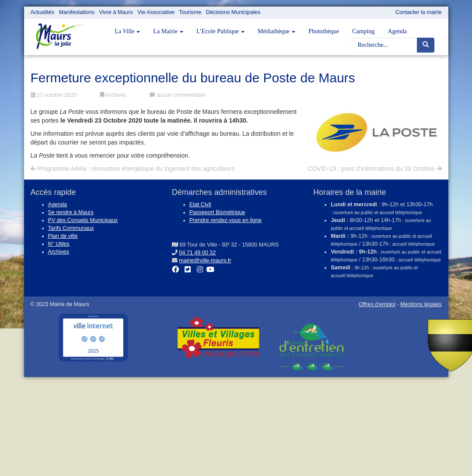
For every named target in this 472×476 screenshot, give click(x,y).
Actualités (43, 12)
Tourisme (190, 12)
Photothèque (324, 31)
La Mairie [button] (168, 31)
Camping (363, 31)
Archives (113, 95)
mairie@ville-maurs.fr (205, 261)
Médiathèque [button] (276, 31)
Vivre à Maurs (116, 12)
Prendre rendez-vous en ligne (226, 220)
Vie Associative (156, 12)
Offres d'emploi (377, 304)
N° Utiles (59, 244)
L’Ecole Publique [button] (220, 31)
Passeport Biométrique (217, 212)
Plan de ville (63, 236)
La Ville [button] (127, 31)
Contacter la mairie (419, 12)
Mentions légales (421, 304)
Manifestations (77, 12)
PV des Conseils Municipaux (83, 220)
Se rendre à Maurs (71, 212)
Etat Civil (200, 205)
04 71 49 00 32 (197, 253)
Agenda (397, 31)
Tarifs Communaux (71, 228)
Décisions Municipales (233, 12)
